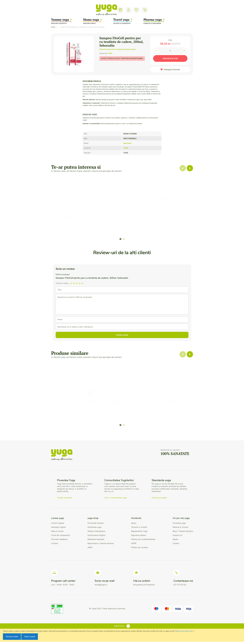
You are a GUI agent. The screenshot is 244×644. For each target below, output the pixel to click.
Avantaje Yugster (59, 527)
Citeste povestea (65, 498)
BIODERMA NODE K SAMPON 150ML (93, 402)
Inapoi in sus (119, 626)
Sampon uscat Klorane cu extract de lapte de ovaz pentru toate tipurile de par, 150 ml (64, 404)
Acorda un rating (62, 283)
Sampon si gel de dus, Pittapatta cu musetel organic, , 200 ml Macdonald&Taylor (122, 218)
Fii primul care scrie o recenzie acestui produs (118, 49)
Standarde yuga (94, 527)
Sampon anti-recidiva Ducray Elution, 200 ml (151, 216)
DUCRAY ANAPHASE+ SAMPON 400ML (122, 402)
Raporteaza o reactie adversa (101, 543)
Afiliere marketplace (96, 531)
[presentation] (190, 168)
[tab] (61, 518)
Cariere (176, 543)
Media (175, 539)
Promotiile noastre (96, 523)
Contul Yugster (58, 523)
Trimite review (122, 335)
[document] (122, 635)
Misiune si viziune (180, 527)
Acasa (53, 27)
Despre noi (177, 535)
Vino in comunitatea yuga (116, 498)
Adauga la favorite (172, 69)
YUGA (110, 53)
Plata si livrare (57, 531)
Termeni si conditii (139, 527)
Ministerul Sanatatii (96, 539)
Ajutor (134, 523)
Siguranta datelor (139, 535)
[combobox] (117, 10)
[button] (120, 239)
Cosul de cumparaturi (61, 535)
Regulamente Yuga (139, 531)
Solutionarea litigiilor (97, 535)
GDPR (134, 543)
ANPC (90, 547)
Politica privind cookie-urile (184, 631)
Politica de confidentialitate (143, 539)
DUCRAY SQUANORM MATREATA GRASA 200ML (64, 217)
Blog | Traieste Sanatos (183, 531)
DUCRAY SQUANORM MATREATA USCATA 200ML (180, 217)
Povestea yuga (179, 523)
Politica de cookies (139, 547)
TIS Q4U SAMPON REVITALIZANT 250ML (93, 216)
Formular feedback (59, 539)
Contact (55, 543)
